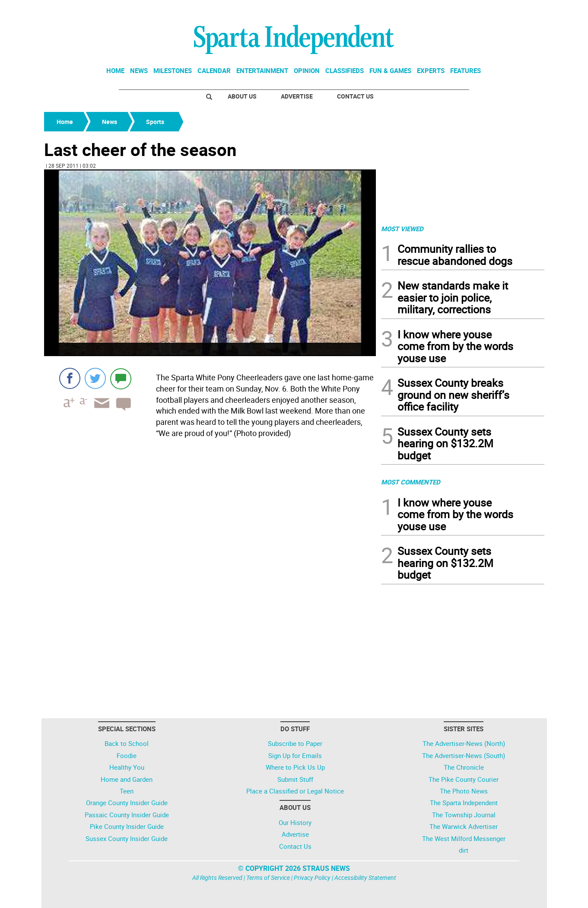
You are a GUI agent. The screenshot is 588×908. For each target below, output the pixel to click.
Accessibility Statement (365, 878)
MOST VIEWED (402, 229)
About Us (242, 96)
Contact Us (355, 96)
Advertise (297, 96)
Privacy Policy (312, 878)
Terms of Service (268, 878)
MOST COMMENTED (411, 482)
